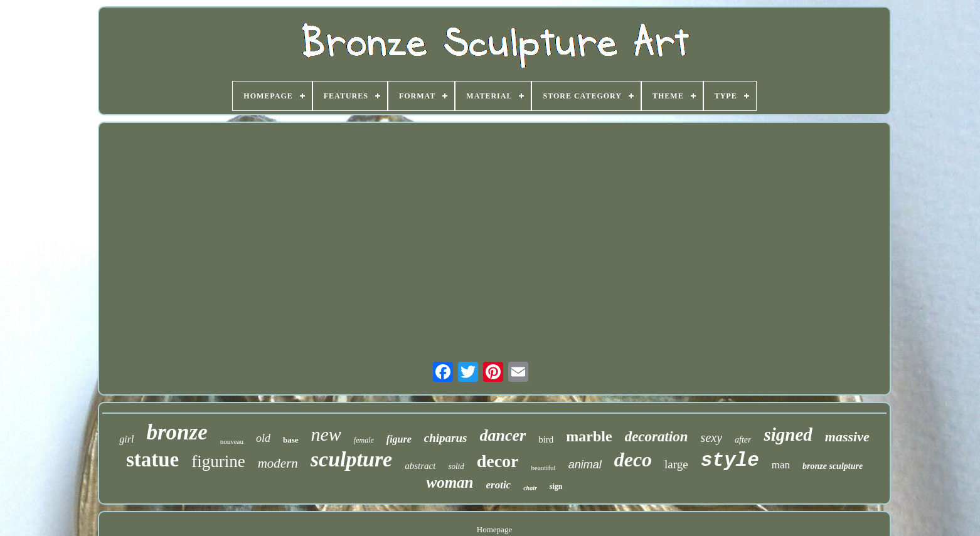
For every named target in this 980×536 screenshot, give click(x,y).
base (291, 440)
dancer (503, 435)
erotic (499, 485)
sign (556, 486)
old (263, 438)
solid (456, 466)
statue (152, 460)
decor (498, 461)
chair (530, 488)
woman (450, 482)
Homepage (494, 529)
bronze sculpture (833, 466)
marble (589, 436)
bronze (177, 432)
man (781, 465)
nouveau (232, 441)
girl (126, 439)
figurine (218, 461)
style (730, 460)
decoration (657, 437)
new (326, 434)
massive (847, 437)
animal (585, 465)
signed (788, 434)
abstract (420, 466)
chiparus (446, 438)
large (676, 464)
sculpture (351, 459)
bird (546, 439)
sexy (711, 438)
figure (399, 439)
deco (633, 460)
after (743, 440)
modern (278, 463)
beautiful (544, 468)
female (364, 440)
